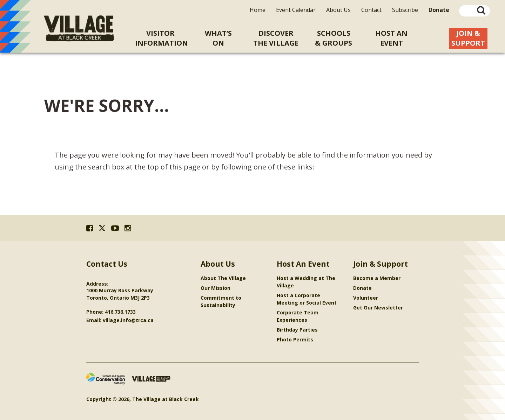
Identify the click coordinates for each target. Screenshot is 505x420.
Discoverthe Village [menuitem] (276, 38)
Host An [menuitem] (392, 38)
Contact (371, 10)
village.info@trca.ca (128, 320)
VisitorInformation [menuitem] (161, 38)
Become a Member (377, 278)
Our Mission (216, 288)
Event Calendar (296, 10)
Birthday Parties (297, 330)
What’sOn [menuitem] (218, 38)
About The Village (223, 278)
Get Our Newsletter (378, 308)
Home (258, 10)
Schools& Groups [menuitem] (334, 38)
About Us (338, 10)
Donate (362, 288)
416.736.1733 (120, 312)
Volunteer (366, 298)
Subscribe (405, 10)
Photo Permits (295, 339)
